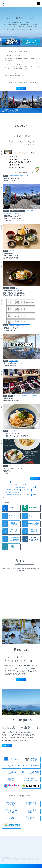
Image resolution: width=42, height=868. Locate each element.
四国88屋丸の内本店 (26, 490)
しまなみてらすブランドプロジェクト (11, 485)
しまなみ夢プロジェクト (8, 488)
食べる (6, 177)
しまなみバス (25, 485)
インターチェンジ (7, 490)
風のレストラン (13, 362)
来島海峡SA (16, 215)
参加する (13, 212)
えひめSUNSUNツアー (17, 483)
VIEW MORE (35, 479)
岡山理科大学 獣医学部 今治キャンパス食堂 (19, 177)
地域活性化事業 (8, 215)
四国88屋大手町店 (7, 493)
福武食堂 (34, 495)
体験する (6, 212)
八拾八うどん (13, 432)
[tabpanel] (21, 103)
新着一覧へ (21, 89)
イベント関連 (30, 212)
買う (18, 212)
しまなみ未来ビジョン (21, 488)
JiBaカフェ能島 (6, 483)
